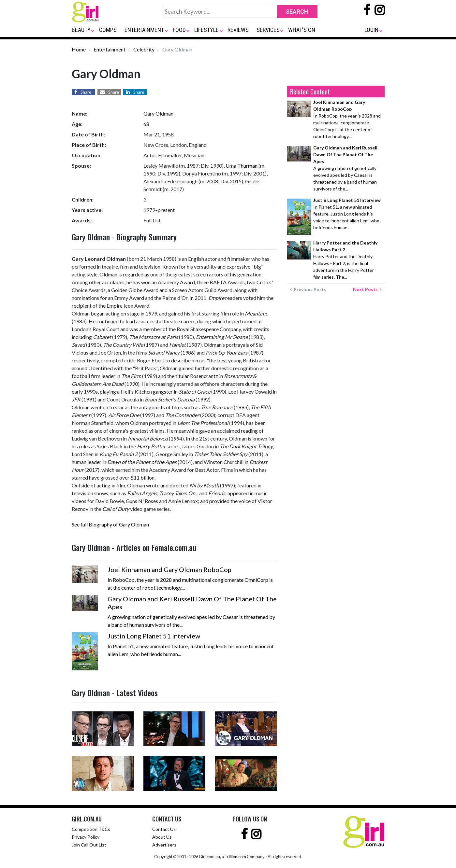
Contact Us (164, 829)
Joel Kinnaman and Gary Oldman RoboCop (169, 569)
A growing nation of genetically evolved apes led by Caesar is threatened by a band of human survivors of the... (345, 168)
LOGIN (371, 30)
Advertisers (164, 845)
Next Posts (367, 289)
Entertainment (110, 49)
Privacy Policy (86, 837)
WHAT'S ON (302, 30)
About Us (162, 837)
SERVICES (268, 30)
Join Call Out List (89, 845)
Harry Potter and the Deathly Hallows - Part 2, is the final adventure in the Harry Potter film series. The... (345, 260)
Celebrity (144, 49)
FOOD (179, 30)
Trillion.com (235, 857)
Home (79, 49)
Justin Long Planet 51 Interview (154, 636)
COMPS (108, 30)
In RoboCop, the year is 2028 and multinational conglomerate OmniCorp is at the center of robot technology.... (347, 119)
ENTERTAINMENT (144, 30)
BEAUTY (81, 30)
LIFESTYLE (206, 30)
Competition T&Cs (91, 829)
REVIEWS (238, 30)
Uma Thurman (242, 166)
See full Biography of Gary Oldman (110, 524)
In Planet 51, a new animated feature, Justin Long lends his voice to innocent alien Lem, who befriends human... (347, 214)
